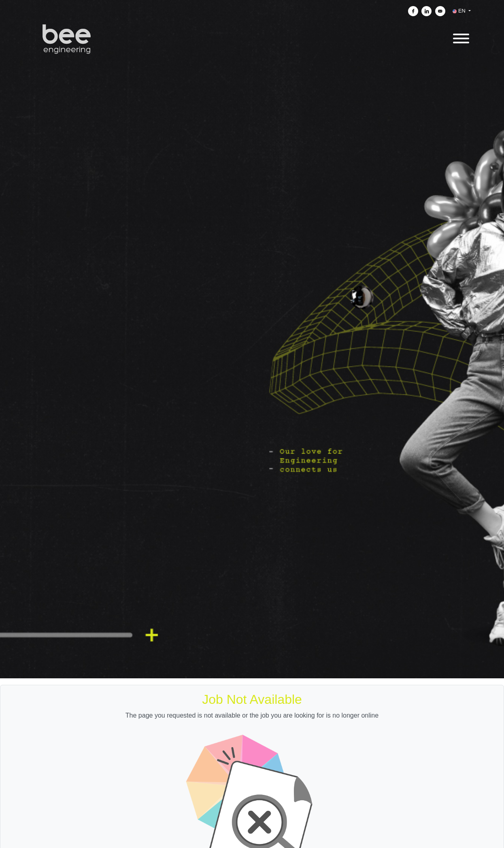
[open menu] (461, 37)
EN (460, 11)
